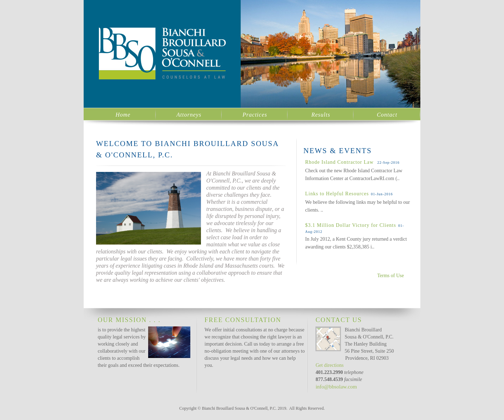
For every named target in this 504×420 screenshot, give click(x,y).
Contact (387, 115)
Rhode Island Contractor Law (340, 162)
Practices (255, 115)
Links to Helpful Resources (337, 194)
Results (321, 115)
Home (123, 115)
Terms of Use (390, 276)
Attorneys (189, 115)
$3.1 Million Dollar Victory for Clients (351, 225)
